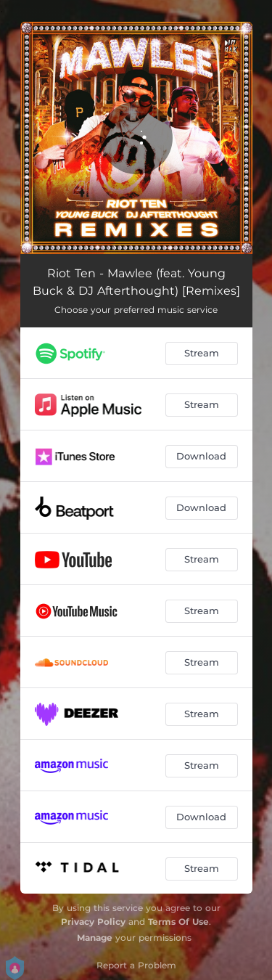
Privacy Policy (93, 922)
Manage (95, 938)
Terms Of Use (178, 922)
